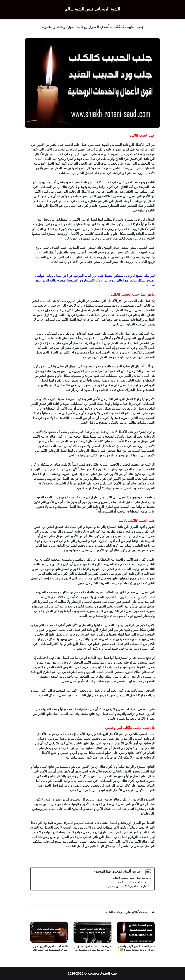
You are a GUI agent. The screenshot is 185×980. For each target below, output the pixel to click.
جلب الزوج (42, 248)
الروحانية (128, 145)
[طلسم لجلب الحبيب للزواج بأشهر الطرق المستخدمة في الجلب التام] (49, 932)
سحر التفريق (115, 252)
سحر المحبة (129, 248)
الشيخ (140, 276)
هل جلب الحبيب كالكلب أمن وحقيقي (126, 886)
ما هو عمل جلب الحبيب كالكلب (130, 878)
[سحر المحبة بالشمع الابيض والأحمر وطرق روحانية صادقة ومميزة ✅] (136, 932)
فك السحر (95, 248)
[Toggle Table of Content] (147, 872)
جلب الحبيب (147, 136)
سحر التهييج (111, 248)
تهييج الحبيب (147, 252)
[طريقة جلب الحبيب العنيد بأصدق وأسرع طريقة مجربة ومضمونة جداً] (92, 932)
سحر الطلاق (96, 252)
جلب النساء (59, 248)
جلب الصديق (78, 248)
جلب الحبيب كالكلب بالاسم (131, 882)
